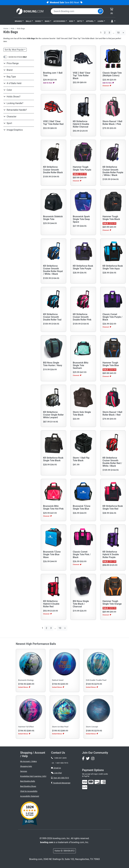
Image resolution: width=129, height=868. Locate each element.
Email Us (56, 768)
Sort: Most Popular (14, 50)
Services (24, 771)
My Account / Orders (28, 761)
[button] (19, 21)
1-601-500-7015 (62, 763)
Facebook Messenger (61, 783)
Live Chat (56, 773)
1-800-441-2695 (59, 758)
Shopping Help (26, 766)
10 (118, 33)
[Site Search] (100, 11)
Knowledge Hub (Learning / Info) (33, 776)
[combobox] (75, 11)
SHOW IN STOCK (18, 57)
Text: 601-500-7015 (60, 778)
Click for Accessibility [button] (29, 791)
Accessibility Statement (30, 796)
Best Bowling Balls (28, 781)
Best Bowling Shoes (28, 786)
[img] (85, 787)
